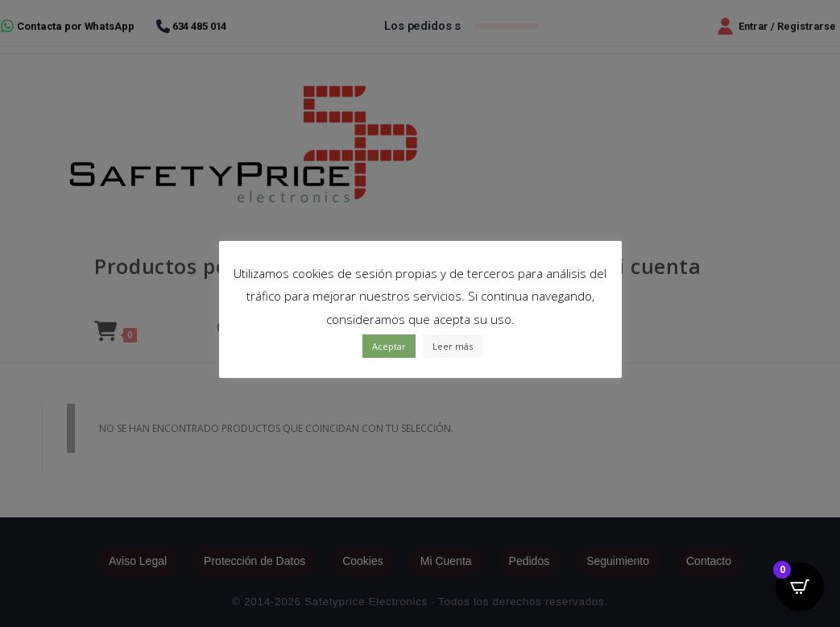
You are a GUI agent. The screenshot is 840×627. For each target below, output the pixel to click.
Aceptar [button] (389, 346)
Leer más (453, 346)
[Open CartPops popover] (800, 587)
